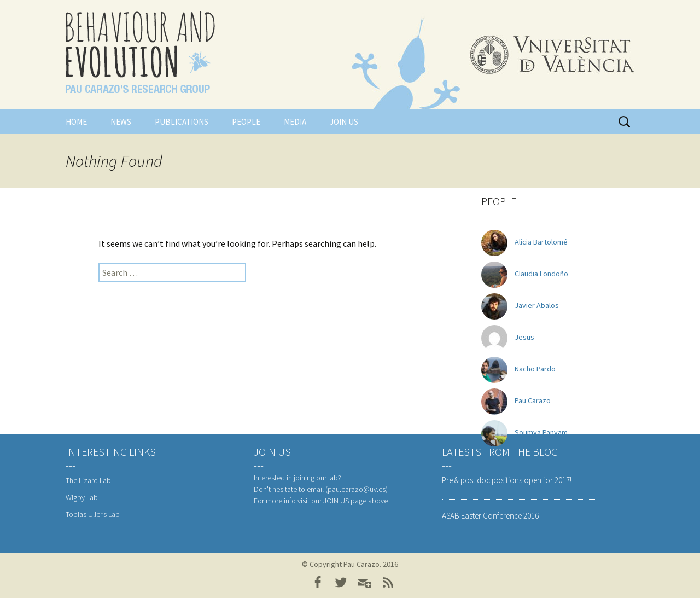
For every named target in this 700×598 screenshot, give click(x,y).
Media (295, 122)
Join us (344, 122)
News (121, 122)
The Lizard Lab (88, 480)
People (246, 122)
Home (76, 122)
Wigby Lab (82, 497)
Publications (182, 122)
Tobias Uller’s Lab (93, 514)
